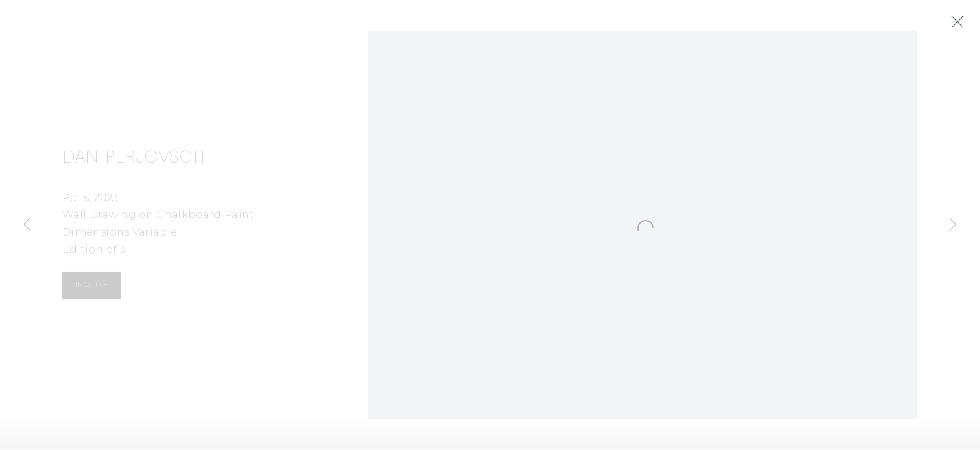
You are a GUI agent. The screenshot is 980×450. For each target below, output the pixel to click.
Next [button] (953, 225)
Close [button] (962, 22)
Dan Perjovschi (136, 159)
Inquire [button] (92, 287)
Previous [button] (27, 225)
